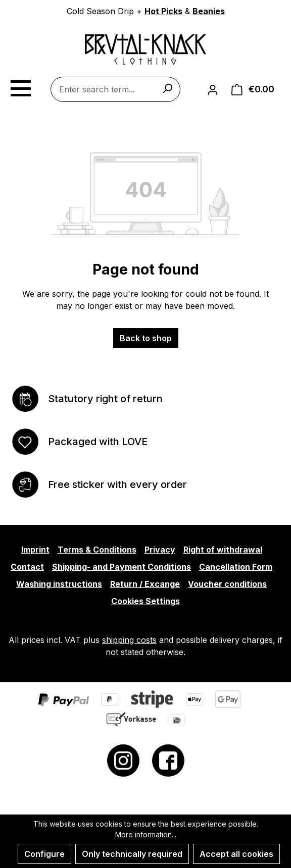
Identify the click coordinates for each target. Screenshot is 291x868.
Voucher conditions (227, 584)
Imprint (35, 550)
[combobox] (115, 89)
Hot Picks (163, 11)
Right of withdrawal (223, 550)
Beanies (209, 11)
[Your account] (213, 89)
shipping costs (129, 640)
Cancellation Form (236, 567)
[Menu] (20, 87)
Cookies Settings (145, 601)
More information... (146, 834)
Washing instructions (59, 584)
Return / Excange (145, 584)
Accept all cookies (236, 854)
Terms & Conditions (97, 550)
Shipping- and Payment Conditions (122, 567)
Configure (44, 854)
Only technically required (132, 854)
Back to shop (146, 338)
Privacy (160, 550)
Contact (27, 567)
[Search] (167, 88)
